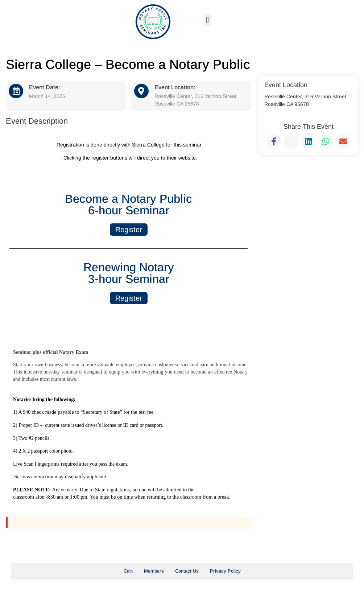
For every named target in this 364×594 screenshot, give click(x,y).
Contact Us (187, 571)
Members (154, 571)
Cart (128, 571)
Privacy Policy (225, 571)
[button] (208, 20)
